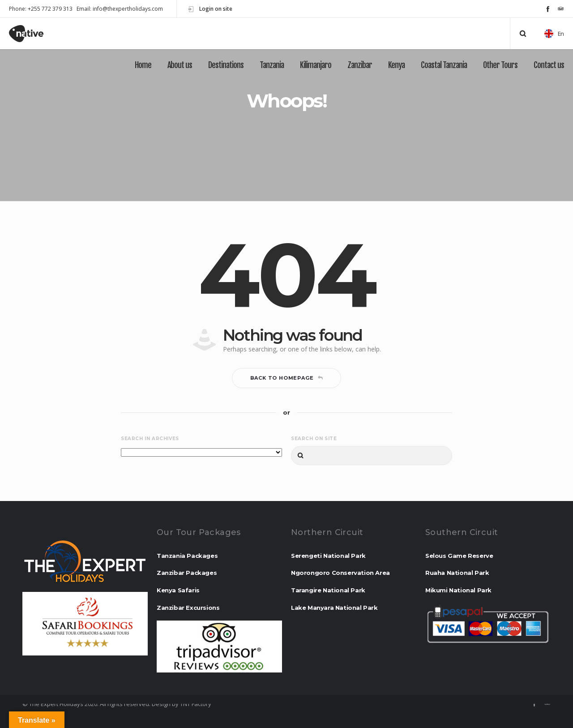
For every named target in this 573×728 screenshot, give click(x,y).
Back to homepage (287, 378)
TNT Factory (196, 704)
